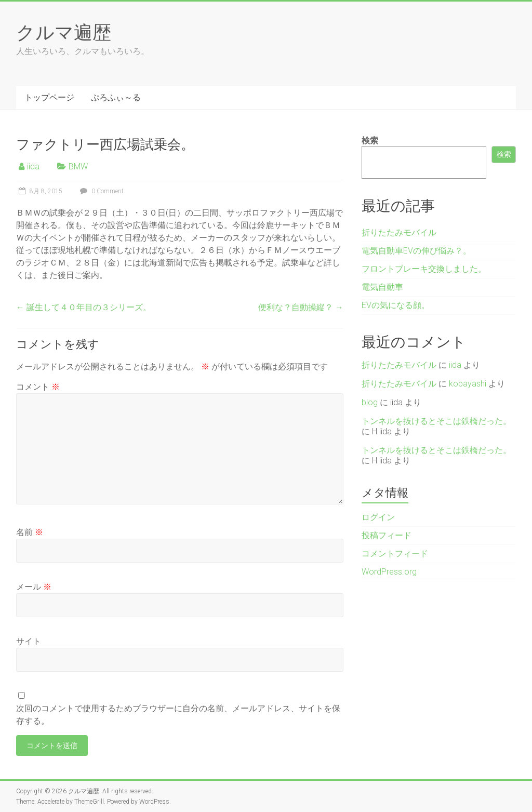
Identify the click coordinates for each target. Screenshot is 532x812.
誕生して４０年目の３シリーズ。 (84, 307)
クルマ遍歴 (64, 32)
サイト (29, 641)
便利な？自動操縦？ (301, 307)
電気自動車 (382, 287)
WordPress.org (389, 572)
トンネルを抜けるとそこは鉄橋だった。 (436, 421)
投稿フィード (387, 535)
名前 (30, 532)
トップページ (49, 97)
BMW (78, 167)
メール (34, 587)
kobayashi (468, 384)
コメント (38, 387)
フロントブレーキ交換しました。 (424, 269)
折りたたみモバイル (399, 232)
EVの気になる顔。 (396, 305)
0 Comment (101, 191)
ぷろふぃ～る (116, 97)
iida (33, 167)
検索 (370, 141)
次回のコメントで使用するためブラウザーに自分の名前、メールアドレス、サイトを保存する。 (178, 715)
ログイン (378, 517)
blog (370, 402)
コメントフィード (395, 554)
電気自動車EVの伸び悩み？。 (416, 251)
